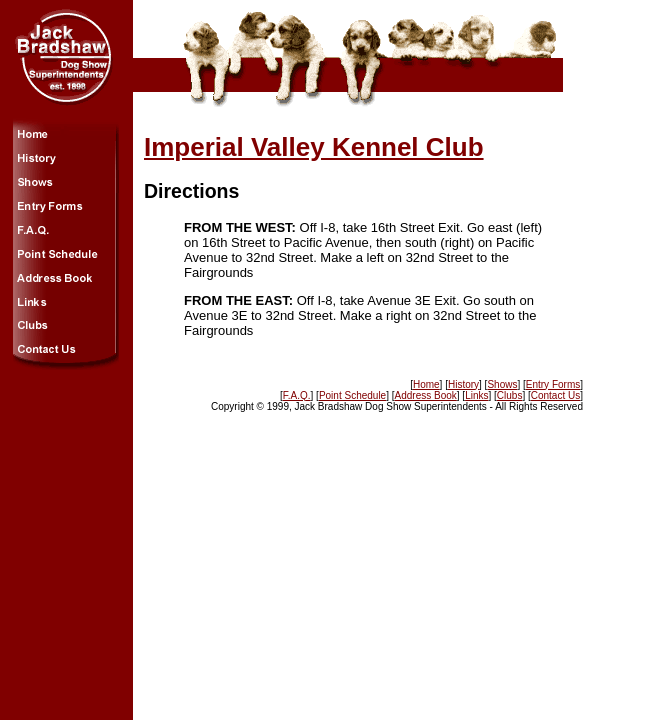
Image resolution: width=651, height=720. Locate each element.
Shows (502, 384)
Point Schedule (352, 395)
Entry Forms (553, 384)
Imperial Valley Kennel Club (314, 147)
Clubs (510, 395)
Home (426, 384)
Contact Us (555, 395)
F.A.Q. (297, 395)
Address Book (426, 395)
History (463, 384)
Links (476, 395)
